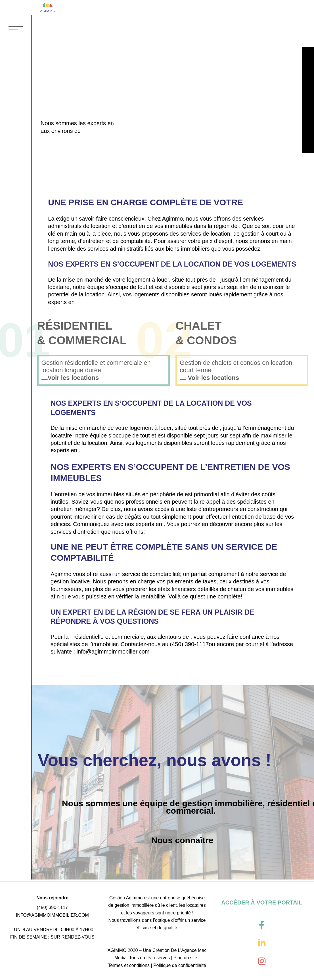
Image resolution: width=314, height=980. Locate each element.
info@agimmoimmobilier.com (113, 653)
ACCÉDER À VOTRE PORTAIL (262, 902)
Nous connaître (181, 842)
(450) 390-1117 (190, 646)
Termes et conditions (129, 965)
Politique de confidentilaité (180, 965)
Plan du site (185, 958)
